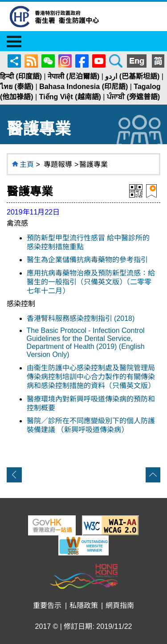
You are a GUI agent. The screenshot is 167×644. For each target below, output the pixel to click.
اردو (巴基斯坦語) (132, 76)
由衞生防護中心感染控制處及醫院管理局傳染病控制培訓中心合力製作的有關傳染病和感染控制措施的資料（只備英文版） (91, 377)
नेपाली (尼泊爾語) (73, 76)
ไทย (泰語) (17, 87)
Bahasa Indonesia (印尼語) (83, 87)
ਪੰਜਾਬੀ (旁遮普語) (133, 97)
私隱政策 (84, 606)
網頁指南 (120, 606)
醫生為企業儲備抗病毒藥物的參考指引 (87, 260)
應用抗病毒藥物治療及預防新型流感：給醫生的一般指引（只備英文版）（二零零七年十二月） (91, 282)
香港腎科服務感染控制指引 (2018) (81, 318)
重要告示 (47, 606)
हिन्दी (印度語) (21, 76)
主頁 (27, 164)
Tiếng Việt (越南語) (70, 97)
